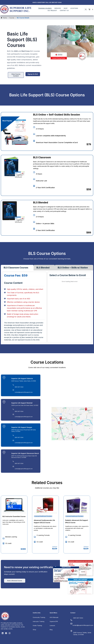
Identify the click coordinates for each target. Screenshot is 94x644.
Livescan (52, 626)
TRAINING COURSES (45, 8)
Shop (34, 630)
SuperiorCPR (54, 621)
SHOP (66, 8)
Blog (51, 630)
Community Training (39, 617)
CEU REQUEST (52, 10)
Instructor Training (39, 621)
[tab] (17, 268)
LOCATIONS (74, 8)
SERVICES (58, 8)
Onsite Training (37, 626)
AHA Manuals (54, 617)
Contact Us (64, 10)
